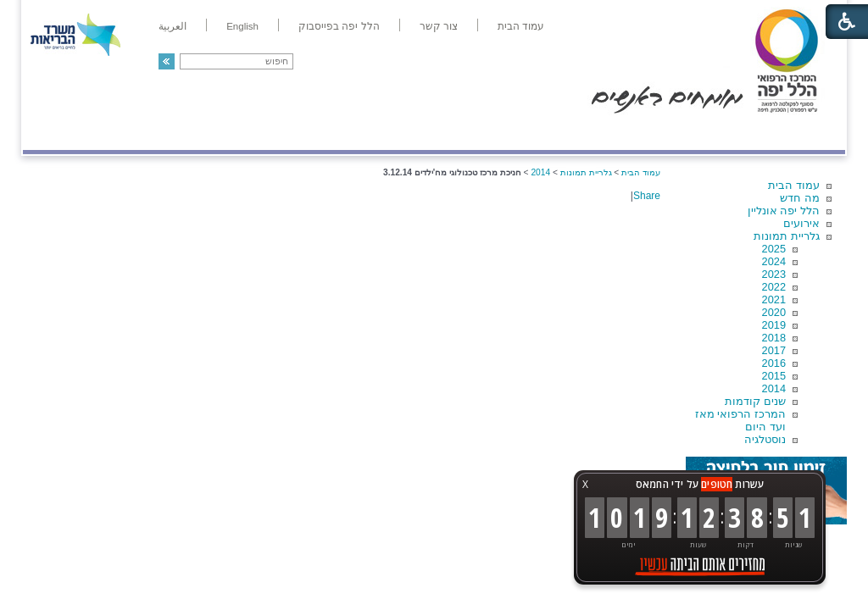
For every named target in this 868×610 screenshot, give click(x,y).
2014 (774, 388)
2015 (774, 376)
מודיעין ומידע (796, 133)
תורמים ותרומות (134, 133)
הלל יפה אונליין (784, 211)
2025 (774, 249)
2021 (774, 299)
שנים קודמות (755, 401)
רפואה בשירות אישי (249, 133)
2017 (774, 350)
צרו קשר (51, 133)
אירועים (801, 223)
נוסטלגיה (765, 439)
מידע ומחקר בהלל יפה (377, 133)
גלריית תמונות (787, 236)
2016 (774, 363)
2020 (774, 312)
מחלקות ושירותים (694, 133)
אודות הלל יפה (590, 133)
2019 (774, 325)
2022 (774, 287)
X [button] (585, 484)
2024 (774, 261)
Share (647, 196)
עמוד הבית (794, 185)
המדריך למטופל (492, 133)
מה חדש (800, 198)
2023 (774, 274)
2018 (774, 338)
